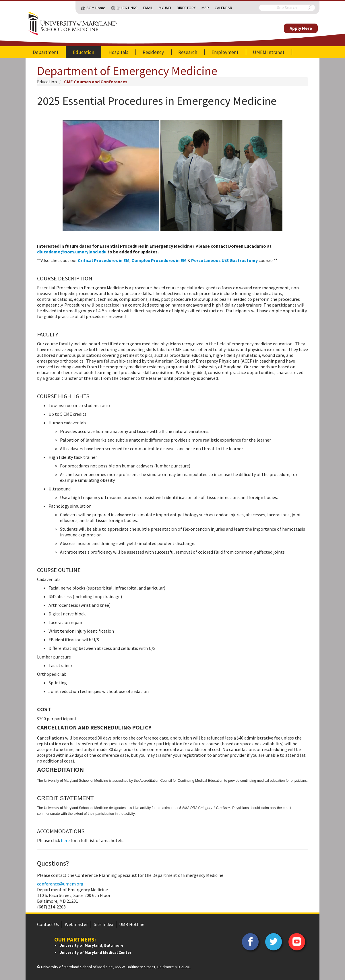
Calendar (223, 8)
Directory (186, 8)
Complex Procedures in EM (159, 260)
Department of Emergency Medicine (127, 71)
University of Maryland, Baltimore (91, 945)
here (65, 840)
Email (148, 8)
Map (205, 8)
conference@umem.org (60, 884)
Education (84, 52)
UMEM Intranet (269, 52)
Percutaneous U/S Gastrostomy (224, 260)
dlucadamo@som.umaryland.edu (72, 252)
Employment (225, 52)
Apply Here (301, 28)
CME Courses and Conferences (96, 82)
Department (46, 52)
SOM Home (96, 8)
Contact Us (48, 924)
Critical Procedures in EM (104, 260)
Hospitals (118, 52)
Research (188, 52)
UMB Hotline (132, 924)
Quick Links (127, 8)
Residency (153, 52)
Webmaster (76, 924)
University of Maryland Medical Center (95, 952)
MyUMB (165, 8)
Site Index (103, 924)
